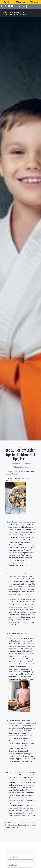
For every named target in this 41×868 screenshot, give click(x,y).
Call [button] (7, 2)
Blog (20, 447)
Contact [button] (34, 2)
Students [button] (22, 6)
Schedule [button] (20, 2)
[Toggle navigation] (37, 13)
